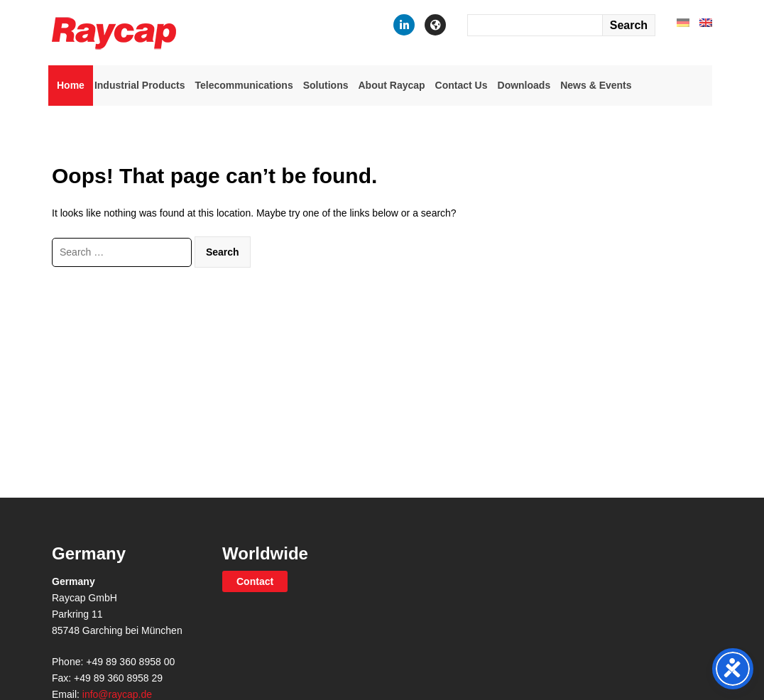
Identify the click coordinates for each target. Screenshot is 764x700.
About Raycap (391, 85)
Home (71, 85)
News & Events (596, 85)
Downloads (524, 85)
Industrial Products (140, 85)
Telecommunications (244, 85)
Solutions (326, 85)
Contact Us (462, 85)
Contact (255, 581)
